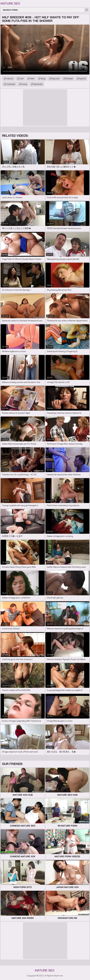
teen (32, 78)
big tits (83, 78)
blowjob (69, 78)
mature (10, 78)
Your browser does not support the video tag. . (45, 50)
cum (22, 78)
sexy (43, 78)
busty (24, 84)
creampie (11, 84)
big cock (56, 78)
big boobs (38, 84)
